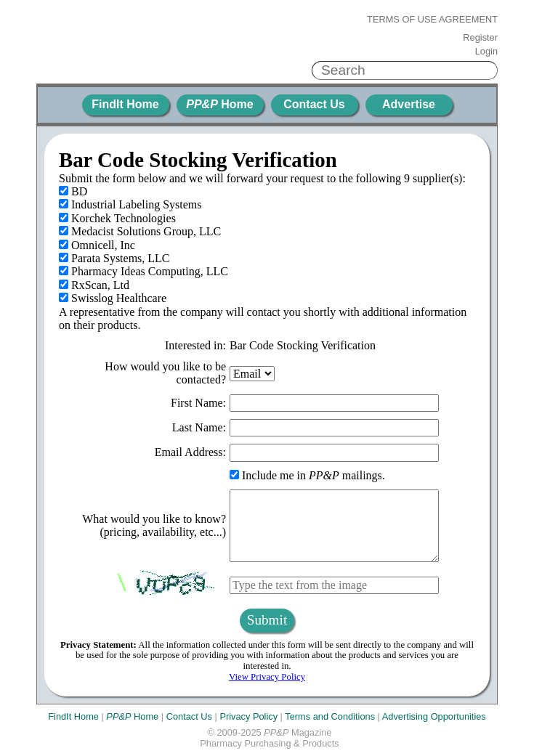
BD (73, 191)
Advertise (409, 104)
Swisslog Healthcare (113, 298)
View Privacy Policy (267, 677)
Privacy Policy (248, 716)
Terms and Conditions (330, 716)
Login (486, 52)
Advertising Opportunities (434, 716)
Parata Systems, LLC (114, 258)
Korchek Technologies (117, 218)
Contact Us (314, 104)
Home (219, 104)
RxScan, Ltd (94, 285)
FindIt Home (125, 104)
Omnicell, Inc (97, 245)
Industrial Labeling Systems (130, 204)
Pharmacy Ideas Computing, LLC (143, 271)
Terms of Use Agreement (432, 20)
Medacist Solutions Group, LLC (140, 231)
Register (480, 38)
